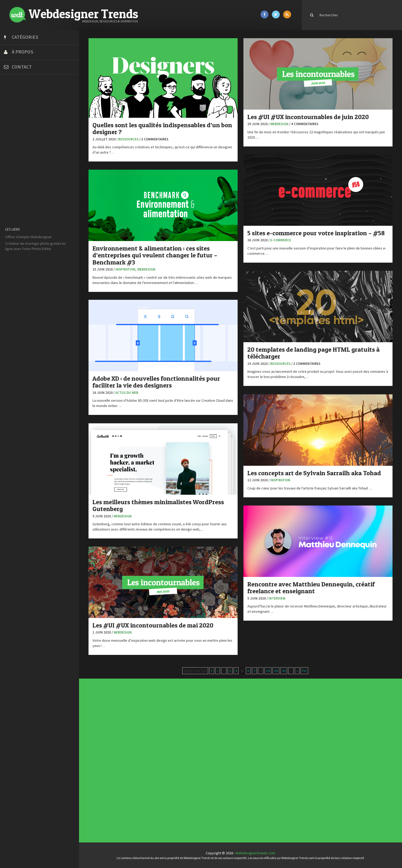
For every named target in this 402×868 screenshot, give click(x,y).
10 (268, 671)
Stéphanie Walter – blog (24, 183)
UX (168, 765)
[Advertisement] (40, 338)
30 (284, 671)
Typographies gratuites (246, 723)
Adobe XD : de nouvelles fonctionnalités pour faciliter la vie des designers (156, 382)
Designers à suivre (169, 756)
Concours (168, 754)
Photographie (169, 761)
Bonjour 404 (14, 110)
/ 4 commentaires (304, 124)
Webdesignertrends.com (256, 853)
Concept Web (169, 753)
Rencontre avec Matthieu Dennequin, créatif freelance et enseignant (311, 588)
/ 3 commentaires (154, 139)
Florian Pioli (14, 150)
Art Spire (12, 97)
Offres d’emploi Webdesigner (29, 237)
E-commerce (281, 240)
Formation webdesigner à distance (33, 156)
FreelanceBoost (18, 163)
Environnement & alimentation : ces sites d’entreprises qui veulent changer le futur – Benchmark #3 (155, 255)
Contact (22, 67)
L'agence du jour (169, 760)
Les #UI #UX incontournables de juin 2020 (308, 117)
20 (276, 671)
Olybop (11, 169)
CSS (168, 755)
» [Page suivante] (297, 671)
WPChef (11, 209)
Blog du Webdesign (21, 104)
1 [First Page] (212, 671)
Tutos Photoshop (19, 196)
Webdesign (279, 124)
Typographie (169, 764)
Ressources (128, 139)
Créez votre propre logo (25, 130)
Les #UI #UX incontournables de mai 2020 (153, 625)
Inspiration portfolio (245, 724)
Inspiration (125, 269)
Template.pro (16, 189)
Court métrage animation (25, 117)
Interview (277, 598)
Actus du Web (127, 393)
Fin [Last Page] (304, 671)
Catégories (25, 37)
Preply (10, 176)
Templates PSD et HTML (246, 725)
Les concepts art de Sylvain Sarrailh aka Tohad (314, 473)
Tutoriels (168, 763)
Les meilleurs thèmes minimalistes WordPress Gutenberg (158, 505)
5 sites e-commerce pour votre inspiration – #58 (316, 233)
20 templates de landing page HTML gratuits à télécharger (313, 353)
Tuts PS (11, 202)
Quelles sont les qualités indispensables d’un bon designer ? (162, 128)
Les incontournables (245, 721)
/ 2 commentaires (306, 364)
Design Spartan (17, 136)
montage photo (37, 243)
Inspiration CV (245, 725)
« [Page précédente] (218, 671)
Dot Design (14, 143)
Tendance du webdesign (246, 722)
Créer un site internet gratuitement (33, 123)
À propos (23, 52)
